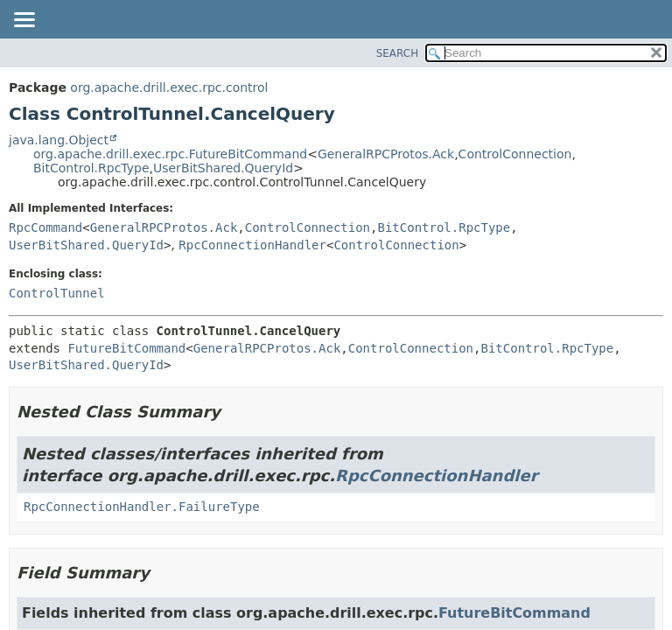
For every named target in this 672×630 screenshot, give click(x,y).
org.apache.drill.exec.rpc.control (169, 87)
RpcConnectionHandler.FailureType (142, 507)
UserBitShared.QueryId (223, 168)
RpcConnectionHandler (252, 245)
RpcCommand (45, 227)
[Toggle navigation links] (24, 21)
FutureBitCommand (126, 348)
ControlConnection (515, 154)
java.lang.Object (59, 140)
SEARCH (398, 53)
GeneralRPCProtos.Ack (386, 154)
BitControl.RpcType (91, 168)
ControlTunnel (57, 293)
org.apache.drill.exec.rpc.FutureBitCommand (170, 154)
